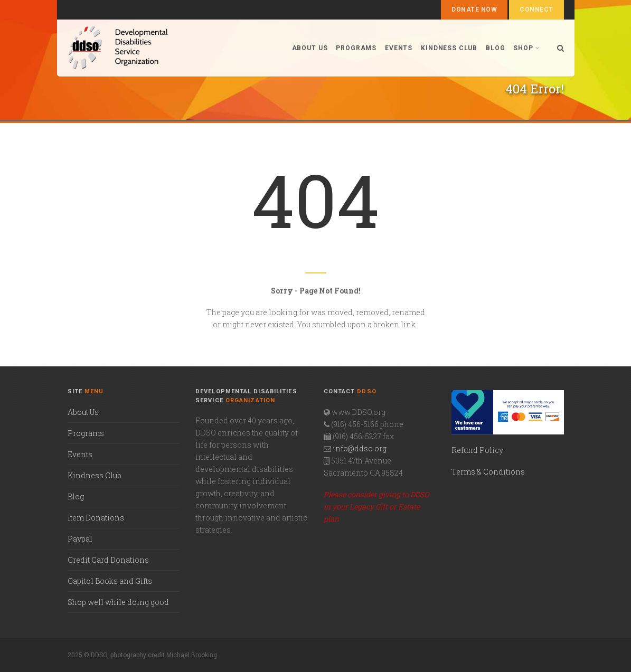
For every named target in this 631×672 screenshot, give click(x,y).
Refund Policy (477, 450)
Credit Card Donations (108, 560)
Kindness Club (449, 48)
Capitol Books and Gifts (110, 581)
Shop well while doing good (118, 602)
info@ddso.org (360, 448)
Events (399, 48)
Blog (495, 48)
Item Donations (96, 518)
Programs (356, 48)
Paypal (80, 539)
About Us (83, 412)
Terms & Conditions (488, 472)
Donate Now (474, 10)
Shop (526, 48)
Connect (536, 10)
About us (310, 48)
